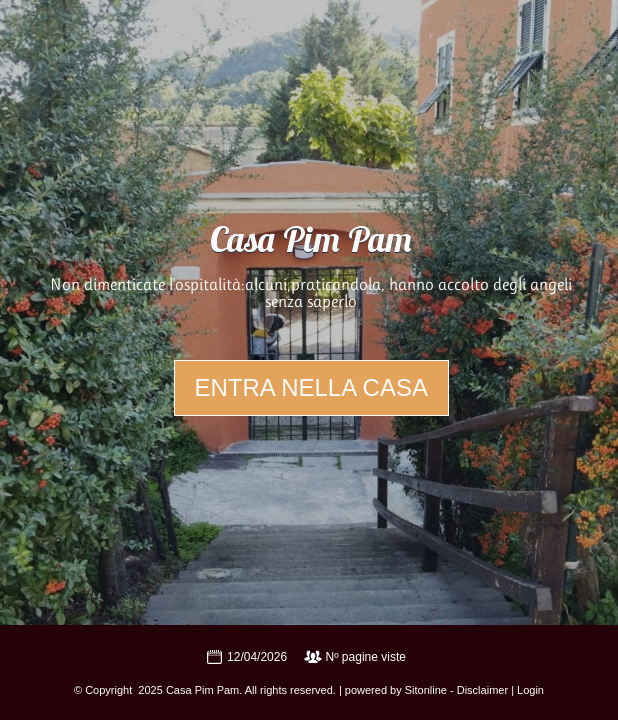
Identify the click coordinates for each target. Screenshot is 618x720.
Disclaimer (482, 690)
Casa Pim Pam (311, 243)
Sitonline (426, 690)
